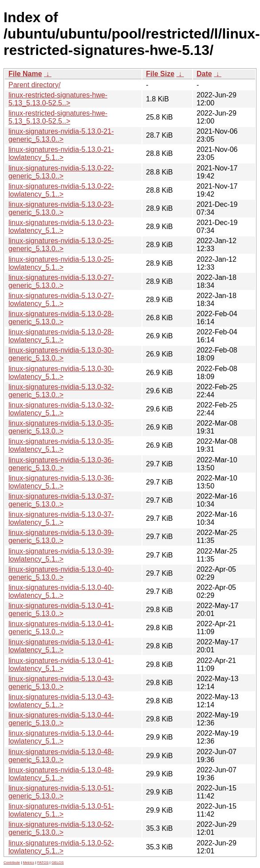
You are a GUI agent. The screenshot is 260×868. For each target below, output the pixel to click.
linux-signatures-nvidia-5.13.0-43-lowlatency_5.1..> (61, 701)
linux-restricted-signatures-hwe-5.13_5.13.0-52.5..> (58, 99)
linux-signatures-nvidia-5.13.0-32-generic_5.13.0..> (61, 391)
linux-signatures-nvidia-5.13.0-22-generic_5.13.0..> (61, 172)
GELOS (58, 862)
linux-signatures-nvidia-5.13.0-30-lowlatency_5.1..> (61, 373)
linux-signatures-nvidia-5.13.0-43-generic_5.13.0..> (61, 683)
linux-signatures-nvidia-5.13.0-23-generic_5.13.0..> (61, 208)
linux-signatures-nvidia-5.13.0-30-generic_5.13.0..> (61, 354)
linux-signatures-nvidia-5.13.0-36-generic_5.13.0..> (61, 464)
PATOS (43, 862)
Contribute (12, 862)
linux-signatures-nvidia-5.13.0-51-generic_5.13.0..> (61, 792)
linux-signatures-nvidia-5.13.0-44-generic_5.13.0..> (61, 719)
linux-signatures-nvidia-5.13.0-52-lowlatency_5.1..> (61, 847)
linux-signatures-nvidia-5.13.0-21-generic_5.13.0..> (61, 135)
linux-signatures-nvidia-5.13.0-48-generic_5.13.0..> (61, 756)
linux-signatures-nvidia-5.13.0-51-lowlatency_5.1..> (61, 810)
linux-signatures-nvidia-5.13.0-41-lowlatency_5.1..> (61, 646)
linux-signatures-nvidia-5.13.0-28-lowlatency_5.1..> (61, 336)
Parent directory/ (34, 85)
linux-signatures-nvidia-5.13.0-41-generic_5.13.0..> (61, 610)
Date (204, 74)
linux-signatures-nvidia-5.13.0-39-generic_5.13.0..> (61, 537)
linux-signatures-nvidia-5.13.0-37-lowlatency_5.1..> (61, 518)
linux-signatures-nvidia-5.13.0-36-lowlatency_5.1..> (61, 482)
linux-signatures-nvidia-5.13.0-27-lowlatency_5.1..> (61, 300)
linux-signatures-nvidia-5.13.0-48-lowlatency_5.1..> (61, 774)
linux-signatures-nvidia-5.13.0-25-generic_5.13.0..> (61, 245)
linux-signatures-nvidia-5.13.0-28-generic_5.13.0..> (61, 318)
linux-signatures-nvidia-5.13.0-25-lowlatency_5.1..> (61, 263)
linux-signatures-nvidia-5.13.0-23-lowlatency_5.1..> (61, 227)
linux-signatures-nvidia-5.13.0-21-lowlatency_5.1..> (61, 153)
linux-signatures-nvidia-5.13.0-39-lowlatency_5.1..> (61, 555)
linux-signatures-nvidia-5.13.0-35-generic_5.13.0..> (61, 427)
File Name (25, 74)
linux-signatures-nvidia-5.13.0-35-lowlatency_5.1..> (61, 445)
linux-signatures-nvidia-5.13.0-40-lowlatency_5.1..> (61, 591)
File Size (160, 74)
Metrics (28, 862)
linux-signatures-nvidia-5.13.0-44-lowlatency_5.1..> (61, 737)
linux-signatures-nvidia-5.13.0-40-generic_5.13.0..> (61, 573)
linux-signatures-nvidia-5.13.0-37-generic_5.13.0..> (61, 500)
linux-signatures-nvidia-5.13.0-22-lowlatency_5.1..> (61, 190)
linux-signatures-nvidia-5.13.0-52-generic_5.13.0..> (61, 828)
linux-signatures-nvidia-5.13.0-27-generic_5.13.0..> (61, 281)
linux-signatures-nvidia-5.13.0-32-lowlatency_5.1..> (61, 409)
